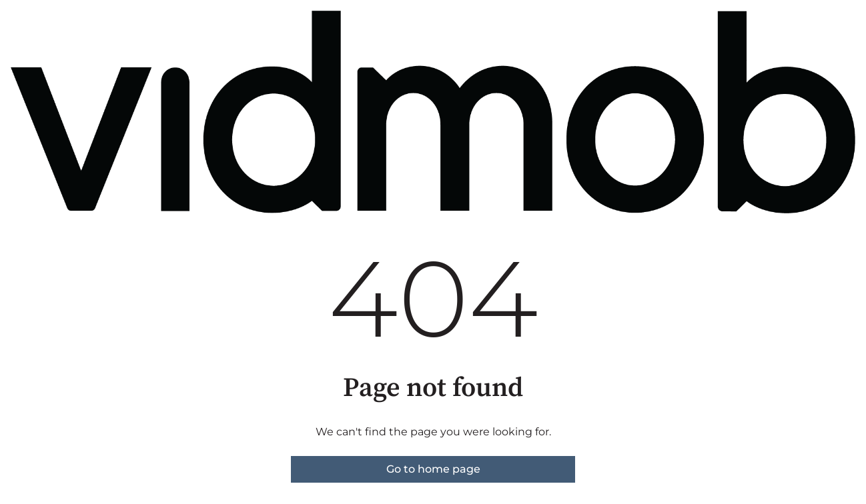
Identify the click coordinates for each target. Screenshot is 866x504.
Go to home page (433, 469)
